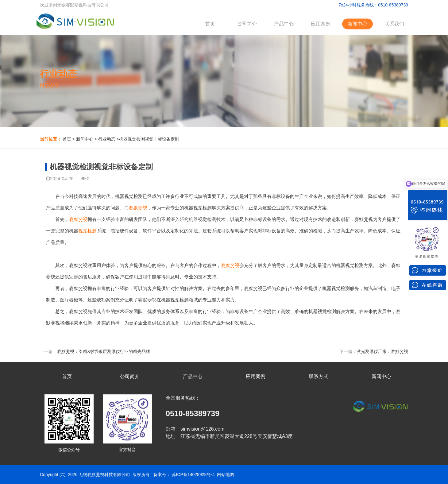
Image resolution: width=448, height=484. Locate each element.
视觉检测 (87, 231)
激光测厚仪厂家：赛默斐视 (382, 351)
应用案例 (321, 24)
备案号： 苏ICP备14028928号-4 (184, 474)
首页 (210, 24)
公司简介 (247, 24)
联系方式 (319, 376)
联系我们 (394, 24)
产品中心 (284, 24)
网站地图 (226, 474)
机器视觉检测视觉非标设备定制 (149, 139)
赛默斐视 (138, 208)
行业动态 (107, 139)
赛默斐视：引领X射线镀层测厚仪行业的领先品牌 (104, 351)
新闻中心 (357, 24)
